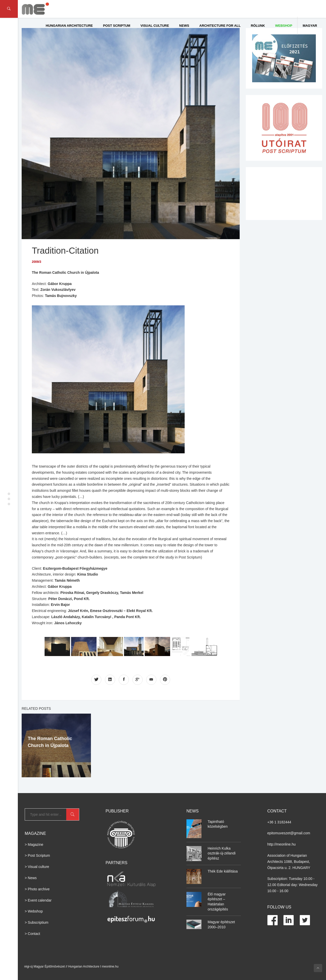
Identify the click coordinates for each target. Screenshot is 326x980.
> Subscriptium (37, 922)
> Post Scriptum (37, 855)
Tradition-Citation (66, 250)
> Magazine (34, 844)
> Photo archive (37, 889)
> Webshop (34, 911)
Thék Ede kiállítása (223, 871)
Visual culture (155, 26)
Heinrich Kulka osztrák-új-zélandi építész (222, 853)
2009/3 (37, 262)
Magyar (310, 26)
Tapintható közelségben (218, 824)
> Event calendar (38, 900)
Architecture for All (220, 26)
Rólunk (258, 26)
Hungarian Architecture (69, 26)
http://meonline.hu (282, 844)
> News (31, 878)
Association (277, 855)
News (184, 26)
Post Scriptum (117, 26)
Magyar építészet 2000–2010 (221, 924)
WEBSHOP (284, 26)
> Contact (32, 934)
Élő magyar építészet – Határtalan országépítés (218, 901)
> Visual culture (37, 867)
